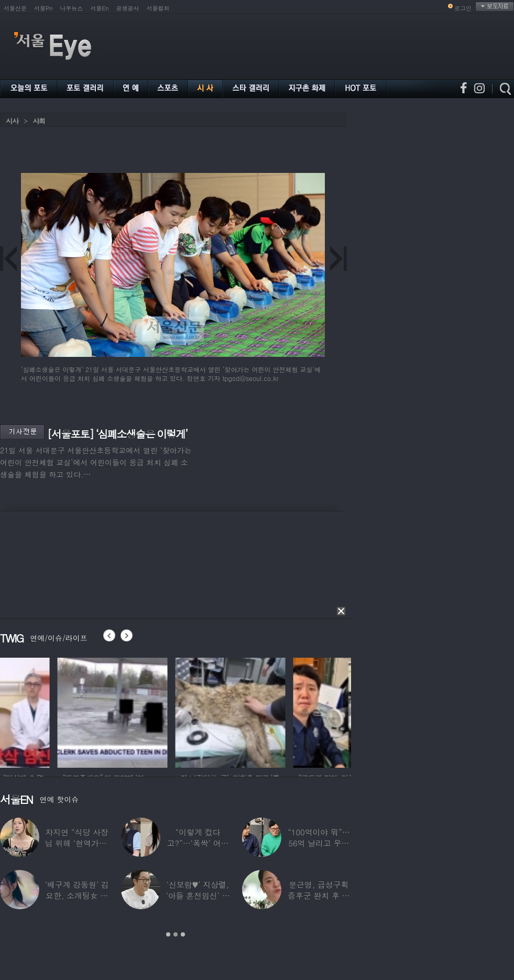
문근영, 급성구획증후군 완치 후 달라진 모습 (319, 895)
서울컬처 (158, 8)
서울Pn (43, 8)
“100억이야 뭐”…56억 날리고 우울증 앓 (319, 843)
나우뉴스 (71, 8)
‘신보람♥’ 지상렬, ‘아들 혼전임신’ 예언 (198, 895)
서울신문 (15, 8)
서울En (99, 8)
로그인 (463, 8)
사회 (39, 121)
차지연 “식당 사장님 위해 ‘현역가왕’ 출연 (77, 843)
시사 (12, 121)
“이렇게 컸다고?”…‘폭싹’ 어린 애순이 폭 (198, 843)
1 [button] (168, 934)
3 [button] (183, 934)
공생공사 (128, 8)
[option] (55, 711)
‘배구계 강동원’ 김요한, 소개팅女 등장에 (77, 895)
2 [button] (176, 934)
